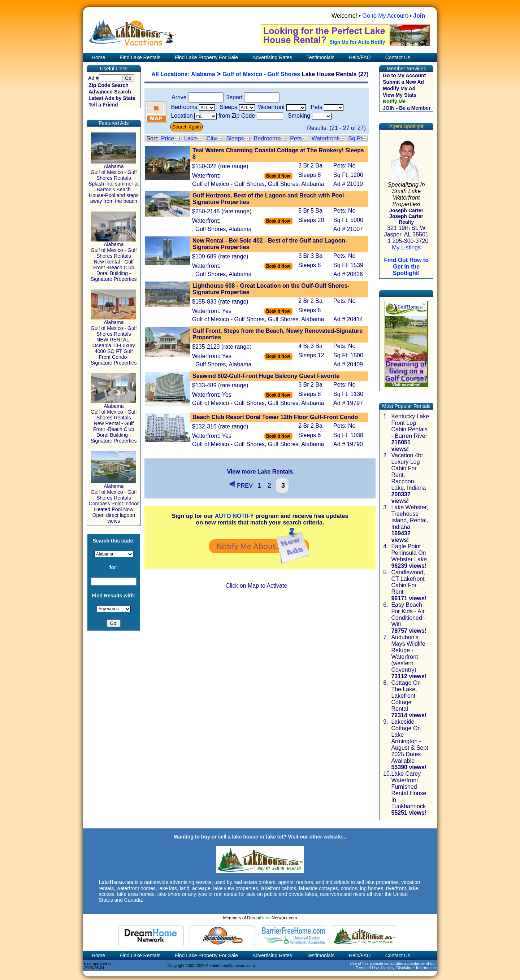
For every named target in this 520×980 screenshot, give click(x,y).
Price (168, 138)
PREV (240, 486)
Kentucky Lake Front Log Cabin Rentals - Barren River (410, 426)
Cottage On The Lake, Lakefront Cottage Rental (406, 696)
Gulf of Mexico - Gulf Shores (261, 74)
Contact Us (398, 57)
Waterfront (325, 138)
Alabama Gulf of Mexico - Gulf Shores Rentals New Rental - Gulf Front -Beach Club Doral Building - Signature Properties (114, 259)
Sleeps (235, 138)
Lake (190, 138)
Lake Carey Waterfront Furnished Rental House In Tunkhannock (409, 790)
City (212, 138)
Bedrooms (267, 138)
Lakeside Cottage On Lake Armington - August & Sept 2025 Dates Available (409, 741)
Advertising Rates (272, 57)
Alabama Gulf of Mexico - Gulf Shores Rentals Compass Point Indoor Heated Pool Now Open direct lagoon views (114, 501)
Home (98, 57)
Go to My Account (385, 16)
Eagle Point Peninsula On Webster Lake (409, 553)
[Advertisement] (260, 646)
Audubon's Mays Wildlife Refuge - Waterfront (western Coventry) (408, 654)
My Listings (406, 247)
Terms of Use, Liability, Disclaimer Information (396, 968)
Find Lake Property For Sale (206, 57)
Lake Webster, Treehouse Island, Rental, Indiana (409, 517)
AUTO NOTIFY (234, 516)
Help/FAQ (360, 57)
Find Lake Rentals (140, 57)
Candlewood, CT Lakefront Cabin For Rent (408, 582)
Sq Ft (355, 138)
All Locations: (171, 74)
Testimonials (320, 57)
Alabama (203, 74)
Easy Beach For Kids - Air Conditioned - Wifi (408, 615)
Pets (296, 138)
